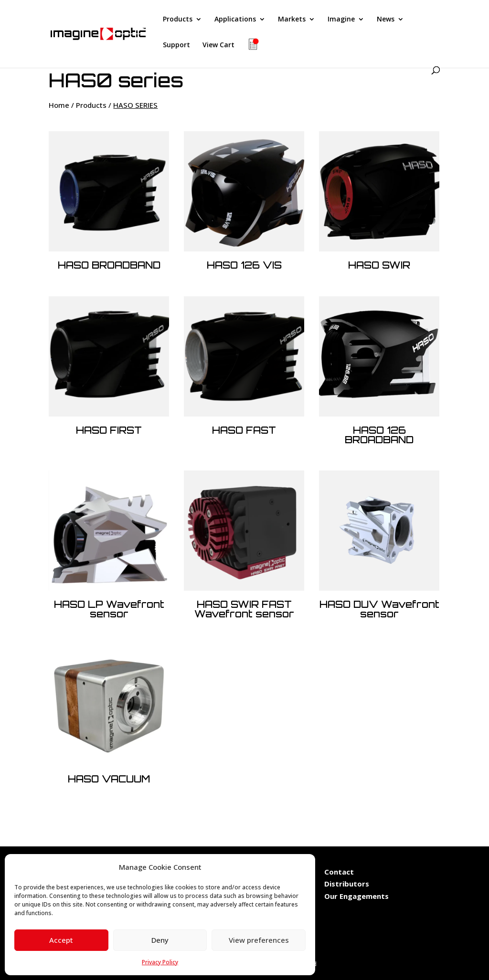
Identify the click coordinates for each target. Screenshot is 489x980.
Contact (339, 872)
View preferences (259, 940)
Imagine (341, 20)
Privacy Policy (160, 962)
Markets (292, 20)
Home (59, 105)
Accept (61, 940)
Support (176, 45)
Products (178, 20)
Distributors (347, 884)
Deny (160, 940)
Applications (235, 20)
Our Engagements (357, 896)
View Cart (218, 45)
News (386, 20)
